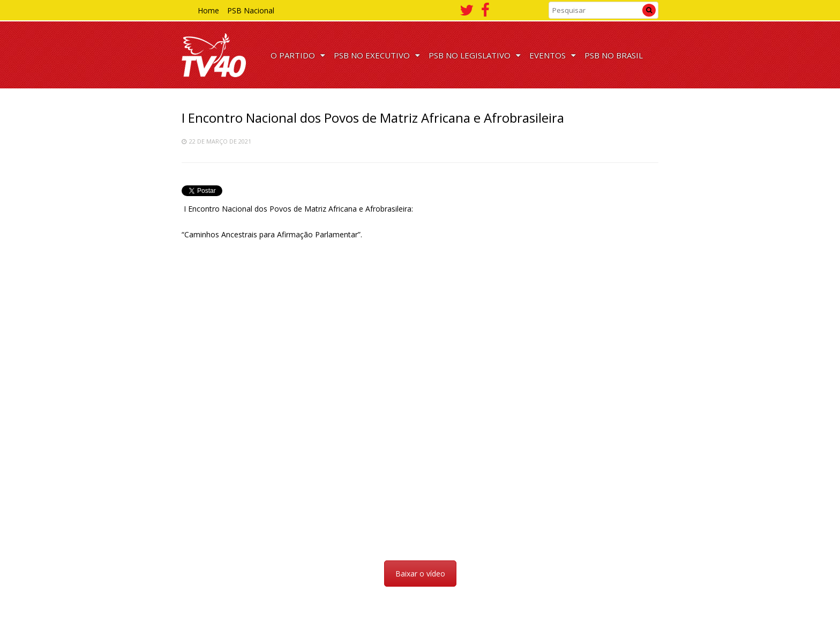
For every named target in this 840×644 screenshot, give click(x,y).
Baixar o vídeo (420, 574)
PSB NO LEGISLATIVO (475, 55)
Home (208, 10)
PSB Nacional (251, 10)
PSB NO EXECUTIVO (377, 55)
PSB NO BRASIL (614, 55)
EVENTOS (553, 55)
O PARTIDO (298, 55)
